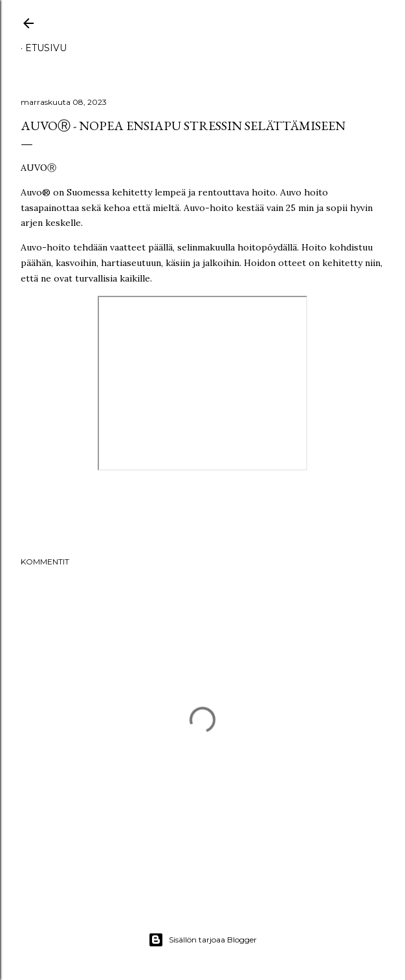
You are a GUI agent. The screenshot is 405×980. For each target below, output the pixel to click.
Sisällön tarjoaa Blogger (202, 940)
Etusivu (46, 48)
